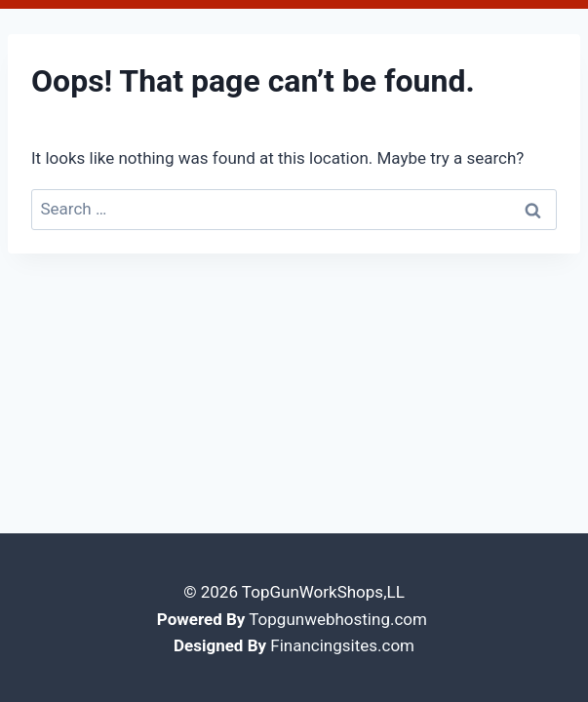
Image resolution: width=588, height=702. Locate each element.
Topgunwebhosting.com (338, 616)
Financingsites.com (342, 643)
